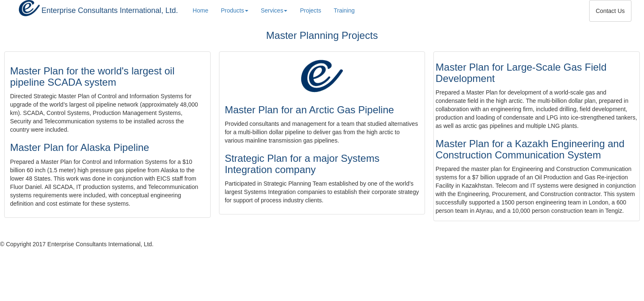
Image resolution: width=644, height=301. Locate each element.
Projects (310, 10)
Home (200, 10)
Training (344, 10)
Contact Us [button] (610, 11)
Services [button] (274, 10)
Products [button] (234, 10)
